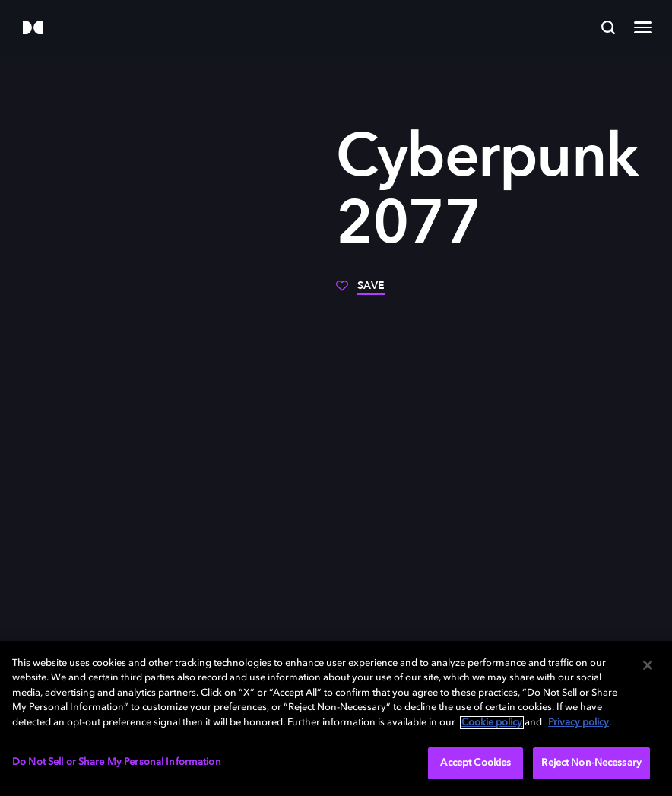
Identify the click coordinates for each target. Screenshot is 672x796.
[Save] (360, 291)
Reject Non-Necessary (591, 763)
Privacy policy (578, 723)
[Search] (608, 27)
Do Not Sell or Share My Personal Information (117, 762)
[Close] (648, 665)
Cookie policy (492, 723)
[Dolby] (33, 29)
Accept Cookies (475, 763)
